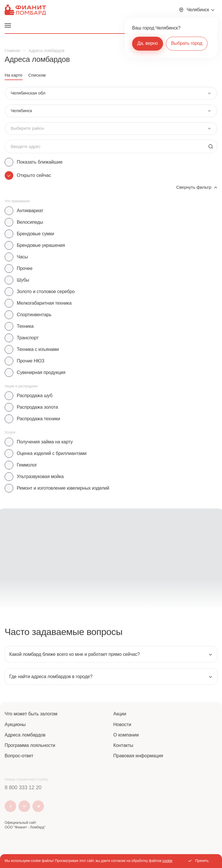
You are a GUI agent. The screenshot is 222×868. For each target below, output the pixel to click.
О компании (126, 735)
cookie (168, 861)
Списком (37, 75)
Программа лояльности (30, 745)
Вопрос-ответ (19, 756)
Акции (120, 714)
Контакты (123, 745)
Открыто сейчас (34, 175)
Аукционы (15, 724)
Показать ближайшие (40, 162)
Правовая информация (138, 756)
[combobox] (111, 93)
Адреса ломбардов (25, 735)
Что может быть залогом (31, 714)
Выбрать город (187, 43)
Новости (122, 724)
